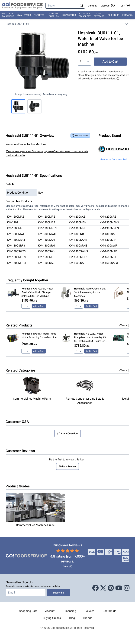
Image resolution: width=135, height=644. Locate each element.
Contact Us (109, 611)
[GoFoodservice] (22, 6)
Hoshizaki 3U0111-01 (17, 24)
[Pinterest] (111, 588)
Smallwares (24, 15)
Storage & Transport (85, 15)
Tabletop (39, 15)
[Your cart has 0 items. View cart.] (125, 6)
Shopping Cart (28, 611)
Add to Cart (110, 61)
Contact (92, 6)
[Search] (62, 6)
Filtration (128, 15)
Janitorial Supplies (54, 15)
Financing (70, 611)
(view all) (67, 567)
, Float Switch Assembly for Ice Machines (90, 292)
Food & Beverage (99, 15)
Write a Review (67, 466)
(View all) (124, 325)
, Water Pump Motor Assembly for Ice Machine (39, 336)
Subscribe (58, 593)
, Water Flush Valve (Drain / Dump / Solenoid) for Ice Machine (37, 292)
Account (50, 611)
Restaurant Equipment (8, 15)
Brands (88, 618)
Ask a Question (80, 135)
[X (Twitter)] (103, 588)
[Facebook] (95, 588)
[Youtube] (119, 588)
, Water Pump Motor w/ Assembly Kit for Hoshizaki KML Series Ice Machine (90, 338)
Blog (72, 618)
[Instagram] (127, 588)
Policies (89, 611)
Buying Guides (52, 618)
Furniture (113, 15)
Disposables (69, 15)
